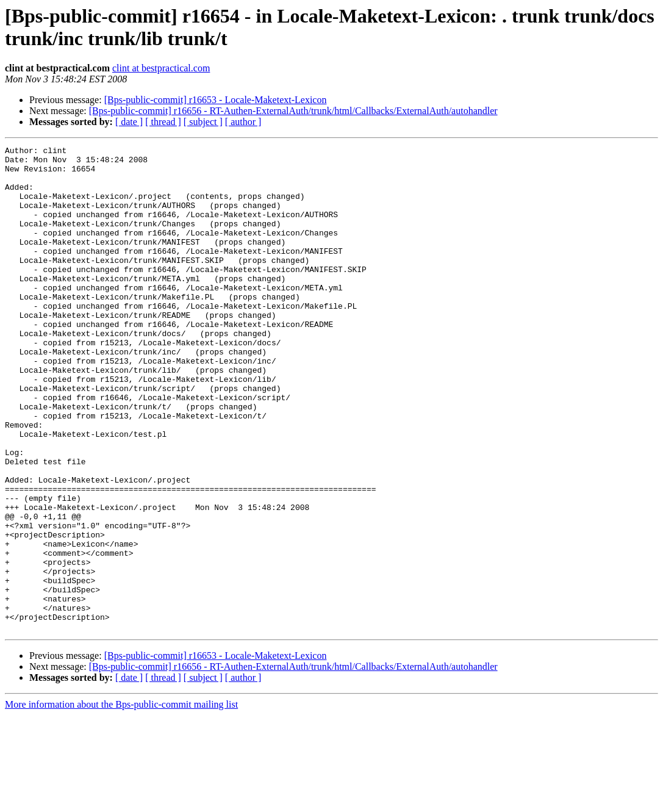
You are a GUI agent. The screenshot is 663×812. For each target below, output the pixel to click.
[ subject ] (203, 122)
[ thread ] (163, 122)
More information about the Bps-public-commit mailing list (121, 801)
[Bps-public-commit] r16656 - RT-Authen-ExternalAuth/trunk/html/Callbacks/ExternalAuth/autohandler (293, 111)
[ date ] (129, 122)
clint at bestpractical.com (161, 68)
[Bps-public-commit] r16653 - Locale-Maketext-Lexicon (216, 100)
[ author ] (243, 122)
